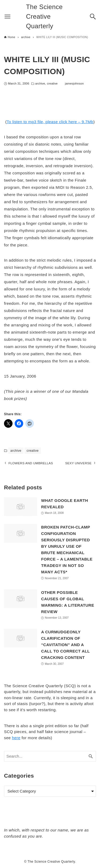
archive (40, 83)
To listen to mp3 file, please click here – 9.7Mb (50, 122)
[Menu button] (7, 17)
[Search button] (93, 17)
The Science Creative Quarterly (45, 16)
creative (52, 83)
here (16, 738)
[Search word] (50, 757)
